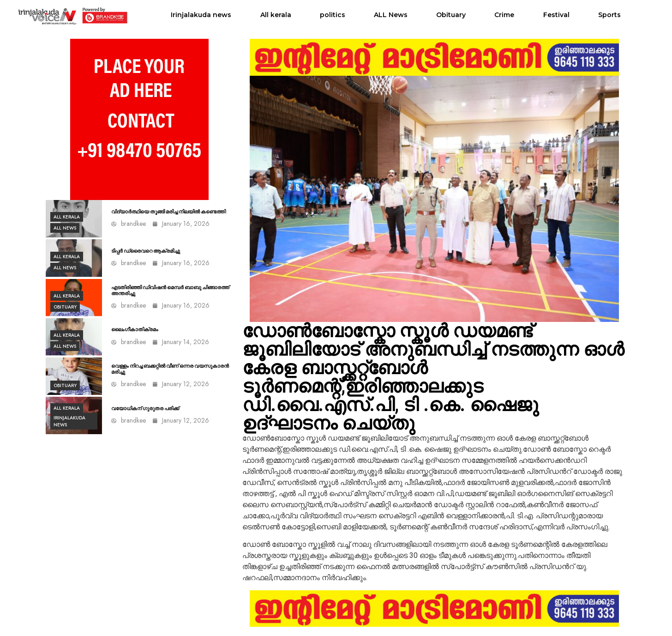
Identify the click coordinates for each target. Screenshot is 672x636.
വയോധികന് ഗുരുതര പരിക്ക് (145, 409)
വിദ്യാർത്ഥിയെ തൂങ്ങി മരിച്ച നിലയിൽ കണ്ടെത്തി (168, 212)
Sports (609, 15)
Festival (556, 15)
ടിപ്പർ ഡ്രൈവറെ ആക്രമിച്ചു (146, 251)
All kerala (276, 15)
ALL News (391, 15)
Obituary (451, 15)
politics (333, 15)
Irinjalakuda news (201, 15)
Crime (504, 15)
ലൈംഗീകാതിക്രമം (135, 330)
